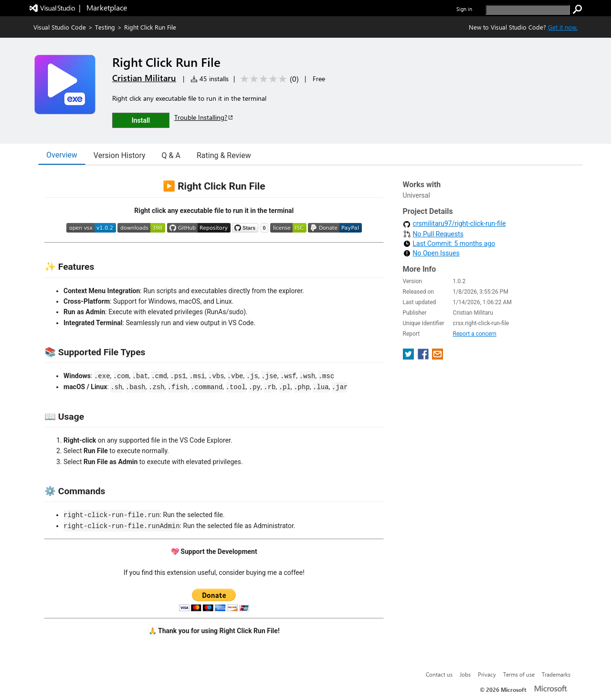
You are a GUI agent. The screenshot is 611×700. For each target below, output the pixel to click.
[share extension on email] (437, 357)
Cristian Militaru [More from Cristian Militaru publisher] (144, 78)
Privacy (487, 674)
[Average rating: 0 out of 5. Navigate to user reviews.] (268, 79)
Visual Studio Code (60, 27)
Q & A (171, 155)
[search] (528, 10)
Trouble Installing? (204, 117)
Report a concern (475, 334)
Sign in (464, 9)
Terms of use (519, 674)
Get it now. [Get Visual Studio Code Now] (563, 27)
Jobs (465, 674)
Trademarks (556, 674)
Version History (120, 155)
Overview (62, 155)
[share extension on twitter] (409, 357)
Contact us (439, 674)
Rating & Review (224, 155)
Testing (105, 27)
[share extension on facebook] (424, 357)
